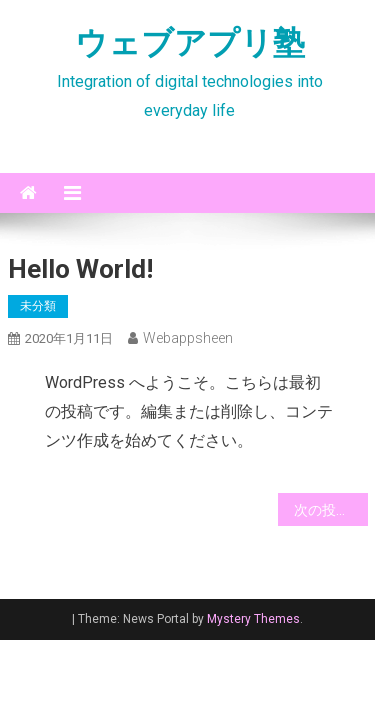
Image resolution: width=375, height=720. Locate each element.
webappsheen (188, 338)
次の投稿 (322, 510)
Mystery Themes (253, 619)
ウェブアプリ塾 (190, 43)
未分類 (38, 306)
